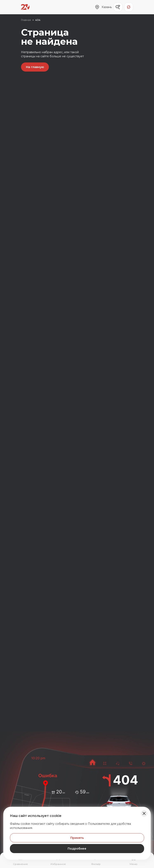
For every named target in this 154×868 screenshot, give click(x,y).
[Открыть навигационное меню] (134, 861)
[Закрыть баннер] (144, 813)
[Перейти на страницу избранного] (58, 861)
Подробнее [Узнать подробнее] (77, 849)
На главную (35, 67)
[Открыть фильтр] (96, 861)
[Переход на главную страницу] (25, 7)
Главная (26, 20)
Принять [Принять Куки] (77, 838)
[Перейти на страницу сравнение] (20, 861)
